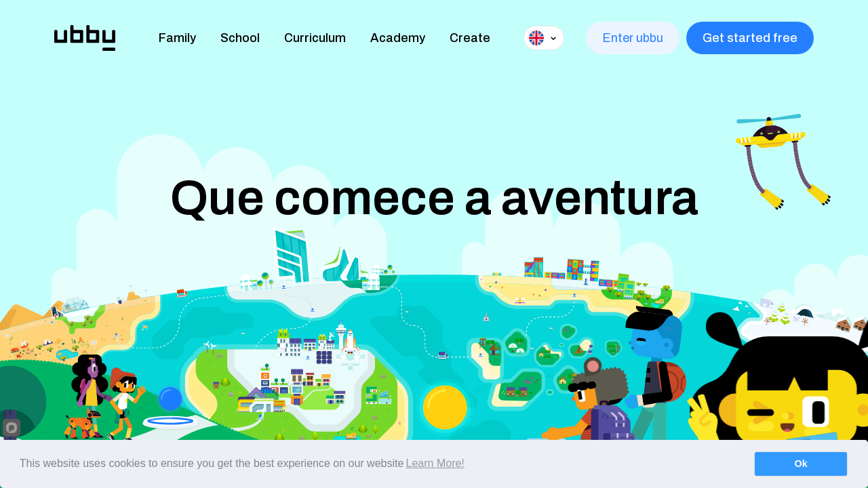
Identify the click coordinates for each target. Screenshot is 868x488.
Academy (398, 38)
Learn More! (435, 463)
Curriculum (315, 38)
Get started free (750, 38)
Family (177, 38)
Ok (801, 464)
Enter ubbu (633, 38)
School (240, 38)
